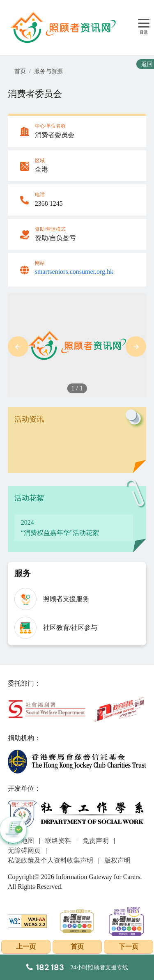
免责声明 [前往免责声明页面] (96, 841)
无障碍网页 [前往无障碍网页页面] (24, 850)
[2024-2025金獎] (77, 920)
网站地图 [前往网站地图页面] (21, 841)
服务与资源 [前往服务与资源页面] (48, 71)
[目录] (144, 24)
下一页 (129, 947)
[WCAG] (28, 920)
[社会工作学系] (77, 814)
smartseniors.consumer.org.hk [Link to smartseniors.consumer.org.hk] (74, 272)
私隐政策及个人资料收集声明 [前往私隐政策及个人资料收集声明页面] (51, 860)
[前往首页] (64, 28)
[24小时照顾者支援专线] (77, 967)
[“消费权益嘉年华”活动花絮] (74, 528)
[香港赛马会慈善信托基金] (77, 761)
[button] (18, 347)
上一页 (26, 947)
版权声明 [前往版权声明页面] (117, 860)
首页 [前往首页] (20, 71)
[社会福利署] (47, 708)
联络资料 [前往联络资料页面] (58, 841)
